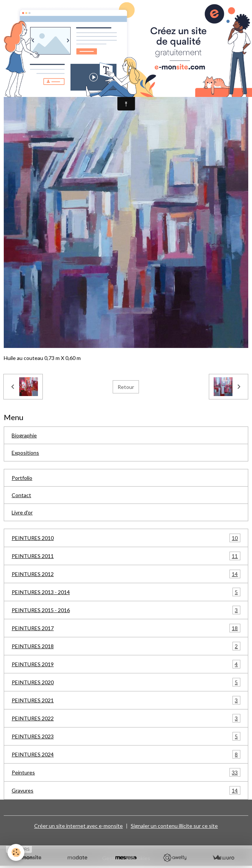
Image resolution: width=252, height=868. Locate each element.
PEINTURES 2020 (126, 682)
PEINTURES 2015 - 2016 (126, 610)
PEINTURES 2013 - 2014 (126, 592)
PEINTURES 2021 (126, 700)
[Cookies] (16, 852)
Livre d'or (22, 512)
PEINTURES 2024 (126, 754)
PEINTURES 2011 (126, 556)
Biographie (24, 435)
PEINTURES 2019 (126, 664)
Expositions (25, 453)
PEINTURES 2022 (126, 718)
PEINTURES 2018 (126, 646)
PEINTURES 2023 (126, 736)
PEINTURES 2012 (126, 574)
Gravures (126, 790)
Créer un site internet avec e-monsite (78, 826)
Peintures (126, 772)
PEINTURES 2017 (126, 628)
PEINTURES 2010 (126, 538)
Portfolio (22, 478)
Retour (126, 387)
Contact (21, 495)
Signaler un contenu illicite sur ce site (174, 826)
